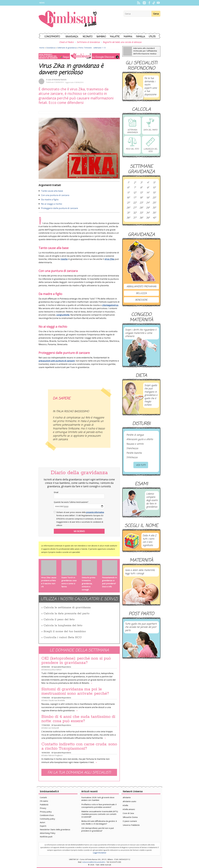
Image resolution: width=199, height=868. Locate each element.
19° (148, 198)
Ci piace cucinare (130, 821)
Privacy (43, 808)
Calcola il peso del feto (59, 619)
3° (141, 183)
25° (154, 203)
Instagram (144, 3)
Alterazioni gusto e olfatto (140, 440)
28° (141, 208)
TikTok (154, 3)
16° (128, 198)
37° (135, 218)
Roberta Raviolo (60, 80)
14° (148, 193)
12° (135, 193)
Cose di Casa (128, 813)
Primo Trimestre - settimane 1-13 (92, 48)
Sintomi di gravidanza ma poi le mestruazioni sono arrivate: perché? (75, 691)
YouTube (158, 3)
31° (128, 213)
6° (128, 188)
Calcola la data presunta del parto (67, 613)
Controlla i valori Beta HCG (63, 637)
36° (128, 218)
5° (154, 183)
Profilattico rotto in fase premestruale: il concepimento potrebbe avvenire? (99, 806)
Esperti (43, 826)
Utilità (152, 37)
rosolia (64, 259)
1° (128, 183)
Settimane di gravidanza (67, 48)
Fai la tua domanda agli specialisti (79, 773)
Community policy (47, 819)
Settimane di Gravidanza (88, 42)
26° (128, 208)
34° (148, 213)
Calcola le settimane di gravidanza (67, 608)
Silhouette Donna (130, 817)
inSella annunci (129, 809)
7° (135, 188)
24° (148, 203)
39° (148, 218)
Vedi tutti (141, 465)
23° (141, 203)
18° (141, 198)
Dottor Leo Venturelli (51, 728)
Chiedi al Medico (66, 42)
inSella (125, 805)
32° (135, 213)
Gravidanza (72, 37)
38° (141, 218)
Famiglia (141, 37)
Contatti (43, 797)
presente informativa (95, 512)
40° (154, 218)
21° (128, 203)
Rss (139, 3)
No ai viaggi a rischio (52, 204)
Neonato (88, 37)
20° (154, 198)
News (42, 3)
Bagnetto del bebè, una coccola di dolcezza (122, 42)
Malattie (115, 37)
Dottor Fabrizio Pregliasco (53, 755)
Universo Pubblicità (131, 825)
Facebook (149, 3)
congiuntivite (63, 315)
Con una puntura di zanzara (55, 195)
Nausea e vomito (135, 444)
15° (154, 193)
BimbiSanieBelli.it (68, 19)
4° (148, 183)
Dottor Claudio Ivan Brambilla (54, 700)
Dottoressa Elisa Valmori (52, 670)
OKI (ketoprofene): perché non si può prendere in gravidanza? (76, 661)
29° (148, 208)
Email (56, 492)
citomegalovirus (110, 305)
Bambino (101, 37)
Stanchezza (132, 449)
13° (141, 193)
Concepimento (52, 37)
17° (135, 198)
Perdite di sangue (135, 435)
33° (141, 213)
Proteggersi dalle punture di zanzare (60, 208)
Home (42, 48)
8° (141, 188)
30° (154, 208)
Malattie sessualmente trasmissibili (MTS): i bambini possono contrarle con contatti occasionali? (100, 814)
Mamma (128, 37)
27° (135, 208)
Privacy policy (46, 812)
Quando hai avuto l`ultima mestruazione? (71, 502)
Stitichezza (132, 458)
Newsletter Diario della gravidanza (55, 829)
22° (135, 203)
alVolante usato (129, 801)
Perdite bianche (134, 453)
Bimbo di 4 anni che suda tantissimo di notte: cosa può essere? (78, 719)
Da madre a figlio (50, 199)
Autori (42, 822)
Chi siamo (44, 801)
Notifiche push (46, 837)
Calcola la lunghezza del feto (63, 625)
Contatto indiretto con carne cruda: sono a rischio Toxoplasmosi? (79, 746)
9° (148, 188)
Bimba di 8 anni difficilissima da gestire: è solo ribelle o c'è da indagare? (99, 822)
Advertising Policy (48, 833)
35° (154, 213)
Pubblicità (44, 805)
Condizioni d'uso (47, 815)
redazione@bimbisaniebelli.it (94, 862)
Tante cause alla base (52, 191)
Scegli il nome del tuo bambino (65, 631)
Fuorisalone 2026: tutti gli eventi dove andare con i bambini (98, 799)
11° (128, 193)
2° (135, 183)
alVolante (127, 797)
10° (154, 188)
